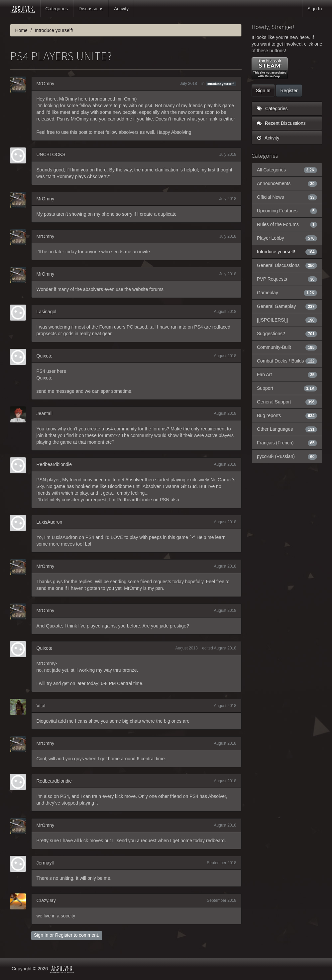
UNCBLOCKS (51, 154)
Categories (57, 9)
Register (64, 935)
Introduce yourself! (221, 84)
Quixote (45, 356)
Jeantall (45, 413)
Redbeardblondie (54, 464)
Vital (41, 706)
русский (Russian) (287, 456)
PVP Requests (287, 279)
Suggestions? (287, 334)
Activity (121, 9)
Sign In (315, 9)
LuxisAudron (50, 522)
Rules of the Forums (287, 224)
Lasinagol (47, 312)
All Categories (287, 170)
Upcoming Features (287, 211)
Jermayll (45, 863)
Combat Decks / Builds (287, 361)
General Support (287, 402)
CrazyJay (46, 900)
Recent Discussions (281, 123)
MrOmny (46, 84)
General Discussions (287, 265)
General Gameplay (287, 306)
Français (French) (287, 443)
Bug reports (287, 415)
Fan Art (287, 374)
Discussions (91, 9)
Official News (287, 197)
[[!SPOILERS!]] (287, 320)
